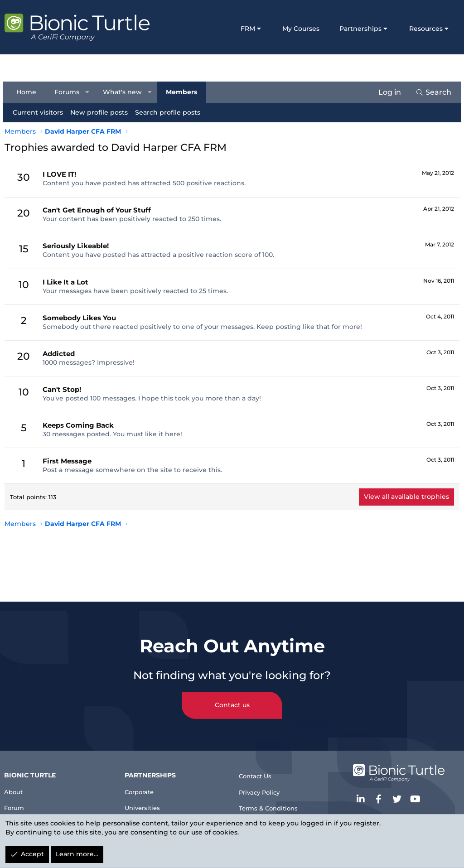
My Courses (301, 29)
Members (183, 92)
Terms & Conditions (274, 803)
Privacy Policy (264, 785)
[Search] (432, 92)
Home (28, 92)
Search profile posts (169, 112)
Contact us (232, 695)
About (18, 782)
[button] (89, 92)
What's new (125, 92)
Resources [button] (426, 29)
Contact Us (259, 766)
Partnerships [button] (360, 29)
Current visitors (40, 112)
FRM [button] (248, 29)
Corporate (145, 782)
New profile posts (101, 112)
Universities (148, 800)
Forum (19, 800)
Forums (69, 92)
